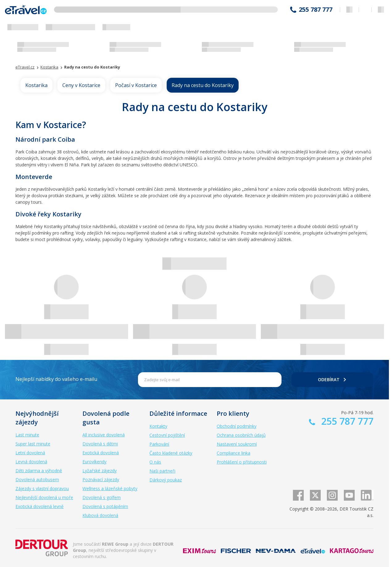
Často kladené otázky (171, 453)
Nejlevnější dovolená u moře (44, 497)
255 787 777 (316, 10)
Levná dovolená (31, 462)
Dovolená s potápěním (105, 506)
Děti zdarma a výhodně (39, 471)
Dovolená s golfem (102, 497)
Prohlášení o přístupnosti (242, 462)
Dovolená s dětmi (100, 444)
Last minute (27, 435)
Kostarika (36, 85)
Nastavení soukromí (237, 444)
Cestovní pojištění (167, 435)
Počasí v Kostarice (136, 85)
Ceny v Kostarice (81, 85)
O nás (155, 462)
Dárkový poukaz (166, 480)
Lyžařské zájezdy (100, 471)
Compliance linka (234, 453)
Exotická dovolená (101, 453)
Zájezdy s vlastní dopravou (42, 488)
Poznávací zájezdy (101, 479)
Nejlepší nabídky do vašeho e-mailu (56, 379)
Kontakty (158, 426)
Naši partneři (162, 471)
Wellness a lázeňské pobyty (110, 488)
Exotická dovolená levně (40, 506)
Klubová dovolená (100, 515)
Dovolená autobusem (37, 479)
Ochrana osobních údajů (241, 435)
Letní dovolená (30, 453)
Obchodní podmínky (237, 426)
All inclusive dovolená (104, 435)
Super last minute (33, 444)
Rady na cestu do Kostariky (203, 85)
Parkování (159, 444)
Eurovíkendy (94, 462)
